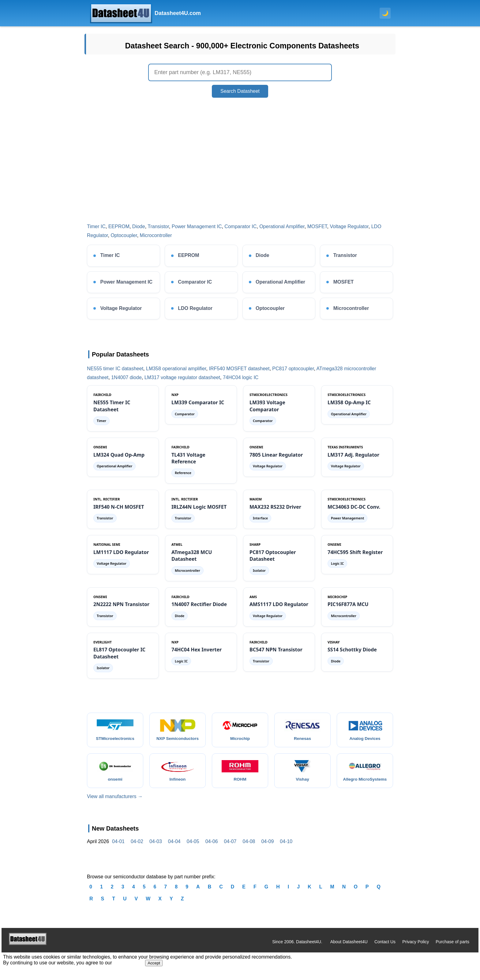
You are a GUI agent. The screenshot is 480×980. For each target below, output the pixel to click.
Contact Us (385, 948)
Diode (139, 226)
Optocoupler (124, 235)
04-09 (267, 848)
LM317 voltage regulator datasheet (182, 377)
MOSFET (317, 226)
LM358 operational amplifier (176, 369)
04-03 (156, 848)
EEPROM (119, 226)
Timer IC (96, 226)
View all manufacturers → (115, 803)
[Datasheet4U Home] (145, 13)
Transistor (158, 226)
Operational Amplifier (282, 226)
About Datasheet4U (349, 948)
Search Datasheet (240, 91)
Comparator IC (240, 226)
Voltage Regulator (349, 226)
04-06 (212, 848)
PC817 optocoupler (293, 369)
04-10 (286, 848)
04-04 (174, 848)
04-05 (193, 848)
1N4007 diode (126, 377)
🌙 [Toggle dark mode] (385, 13)
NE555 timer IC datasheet (115, 369)
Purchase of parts (452, 948)
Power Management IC (197, 226)
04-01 (118, 848)
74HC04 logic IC (241, 377)
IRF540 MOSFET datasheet (239, 369)
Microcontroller (156, 235)
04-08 (249, 848)
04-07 (230, 848)
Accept (154, 969)
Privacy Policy (416, 948)
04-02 (137, 848)
